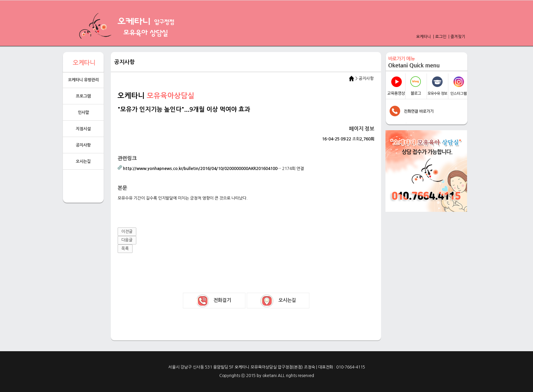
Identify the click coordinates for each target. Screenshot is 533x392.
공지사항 (83, 145)
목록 (125, 249)
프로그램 (83, 96)
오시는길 (83, 161)
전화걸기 (214, 301)
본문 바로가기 (0, 0)
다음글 (127, 240)
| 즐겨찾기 (456, 37)
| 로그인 (439, 37)
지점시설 (83, 129)
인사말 (83, 113)
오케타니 (424, 37)
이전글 (127, 232)
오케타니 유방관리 (83, 80)
